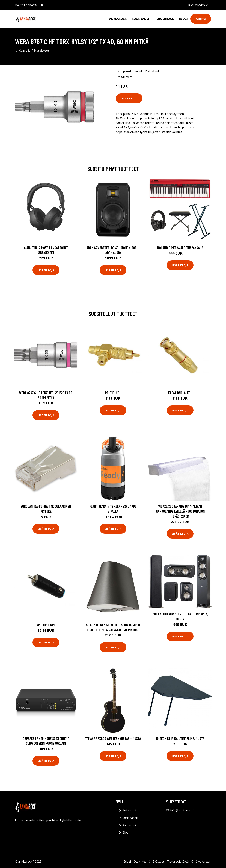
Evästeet (159, 861)
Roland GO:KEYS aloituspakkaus (180, 248)
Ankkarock (118, 19)
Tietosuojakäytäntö (180, 861)
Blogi (183, 19)
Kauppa (201, 19)
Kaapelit (25, 51)
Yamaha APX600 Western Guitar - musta (113, 738)
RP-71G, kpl (113, 393)
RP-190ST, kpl (46, 625)
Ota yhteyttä (142, 861)
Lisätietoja (129, 98)
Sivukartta (203, 861)
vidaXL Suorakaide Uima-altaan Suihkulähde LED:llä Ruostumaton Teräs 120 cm (180, 511)
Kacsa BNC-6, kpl (180, 393)
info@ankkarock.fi (198, 5)
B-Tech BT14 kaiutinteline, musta (180, 738)
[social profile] (42, 5)
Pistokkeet (42, 51)
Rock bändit (142, 19)
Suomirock (165, 19)
